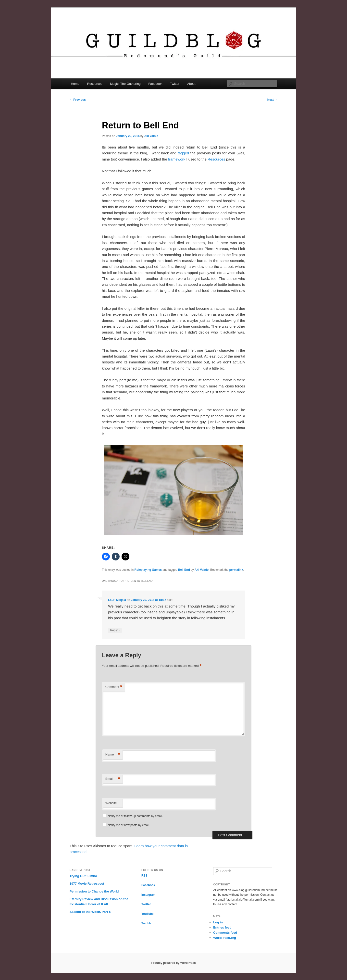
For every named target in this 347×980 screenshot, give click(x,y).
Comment (114, 687)
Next (272, 100)
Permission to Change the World (94, 891)
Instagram (148, 895)
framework (177, 159)
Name (113, 755)
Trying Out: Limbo (83, 876)
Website (111, 803)
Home (75, 84)
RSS (144, 876)
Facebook (155, 84)
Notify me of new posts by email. (129, 825)
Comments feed (225, 933)
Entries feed (222, 927)
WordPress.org (225, 938)
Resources (95, 84)
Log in (218, 922)
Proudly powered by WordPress (173, 963)
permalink (236, 570)
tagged (183, 153)
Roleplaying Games (148, 570)
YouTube (148, 914)
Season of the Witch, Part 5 (90, 912)
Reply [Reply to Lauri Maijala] (115, 630)
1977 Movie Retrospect (87, 884)
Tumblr (146, 923)
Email (113, 779)
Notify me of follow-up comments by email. (135, 816)
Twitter (175, 84)
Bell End (184, 570)
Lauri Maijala (117, 600)
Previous (78, 100)
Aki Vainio (151, 136)
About (191, 84)
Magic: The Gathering (125, 84)
